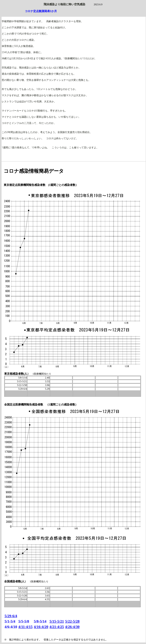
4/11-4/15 (25, 627)
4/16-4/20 (41, 627)
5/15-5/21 (57, 621)
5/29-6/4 (11, 616)
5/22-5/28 (72, 621)
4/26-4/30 (72, 627)
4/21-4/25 (57, 627)
